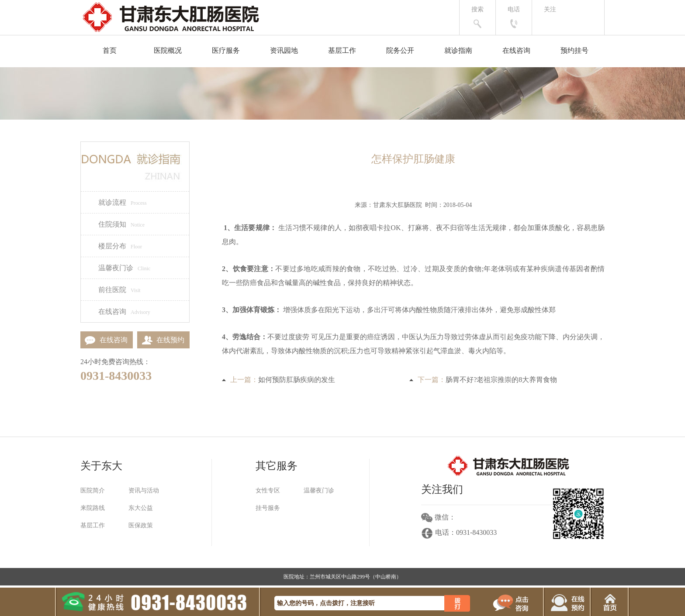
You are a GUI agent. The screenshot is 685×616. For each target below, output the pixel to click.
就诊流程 (123, 202)
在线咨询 (516, 50)
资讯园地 (284, 50)
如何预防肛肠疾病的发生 (297, 380)
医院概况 (168, 50)
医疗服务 (226, 50)
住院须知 (121, 224)
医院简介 (93, 490)
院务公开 (400, 50)
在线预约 (161, 340)
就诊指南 (458, 50)
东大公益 (141, 508)
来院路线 (93, 508)
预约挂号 (574, 50)
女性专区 (268, 490)
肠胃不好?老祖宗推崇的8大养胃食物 (501, 380)
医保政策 (141, 525)
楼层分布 (120, 246)
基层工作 (342, 50)
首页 (110, 50)
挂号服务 (268, 508)
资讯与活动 (144, 490)
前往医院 (119, 290)
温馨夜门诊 (124, 268)
